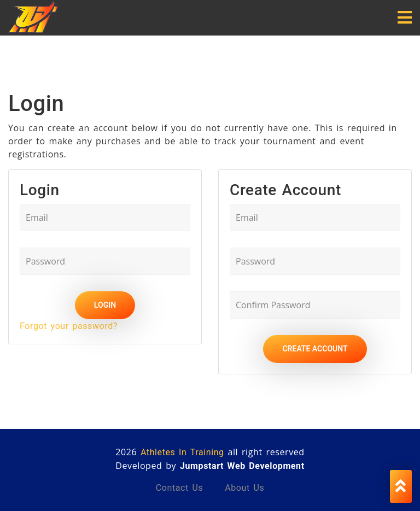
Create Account (315, 349)
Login (105, 305)
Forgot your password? (69, 326)
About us (244, 488)
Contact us (180, 488)
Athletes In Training (182, 452)
